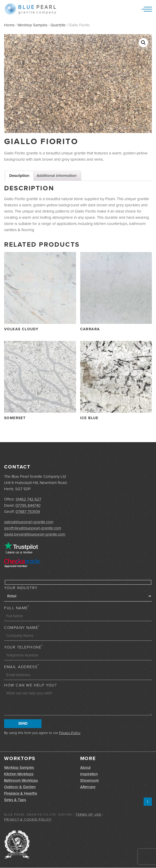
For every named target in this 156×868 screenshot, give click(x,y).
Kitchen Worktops (19, 774)
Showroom (89, 780)
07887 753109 (28, 511)
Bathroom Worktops (21, 780)
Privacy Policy (70, 733)
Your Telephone (23, 647)
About (85, 768)
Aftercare (88, 787)
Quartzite (58, 25)
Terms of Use (88, 814)
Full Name (17, 608)
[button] (143, 43)
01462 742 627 (28, 499)
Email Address (22, 667)
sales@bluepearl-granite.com (29, 522)
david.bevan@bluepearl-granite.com (35, 534)
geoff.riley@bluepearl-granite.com (33, 528)
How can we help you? (30, 685)
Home (9, 25)
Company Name (22, 627)
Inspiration (89, 774)
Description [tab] (19, 176)
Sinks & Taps (15, 800)
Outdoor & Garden (20, 787)
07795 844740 (28, 505)
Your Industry (21, 588)
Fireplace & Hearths (21, 793)
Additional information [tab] (57, 176)
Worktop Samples (32, 25)
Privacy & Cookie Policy (28, 819)
